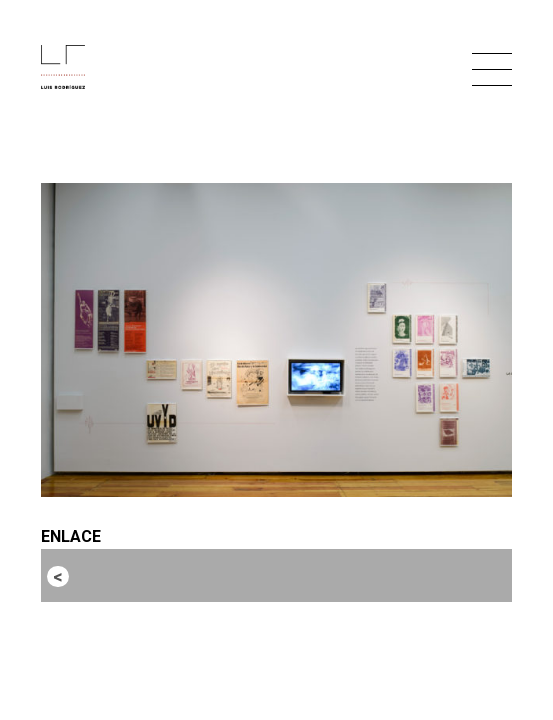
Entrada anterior (133, 575)
